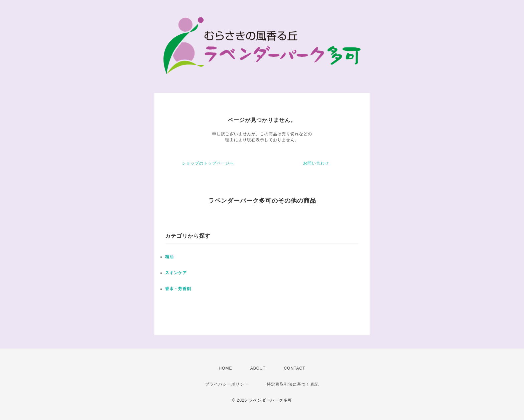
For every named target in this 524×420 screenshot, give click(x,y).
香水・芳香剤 (178, 289)
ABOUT (258, 368)
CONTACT (294, 368)
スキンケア (176, 273)
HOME (225, 368)
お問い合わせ (316, 163)
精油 (169, 257)
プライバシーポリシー (227, 384)
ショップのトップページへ (208, 163)
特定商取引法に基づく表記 (293, 384)
